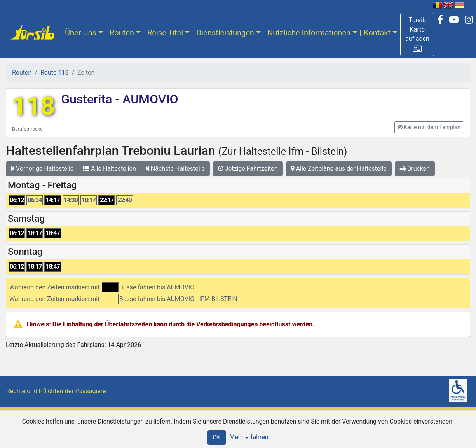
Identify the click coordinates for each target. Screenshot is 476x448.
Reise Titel (165, 33)
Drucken (415, 169)
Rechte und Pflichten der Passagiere (56, 391)
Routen (122, 33)
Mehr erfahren (249, 437)
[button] (417, 34)
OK (217, 437)
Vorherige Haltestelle (42, 169)
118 (33, 106)
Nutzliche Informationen (309, 33)
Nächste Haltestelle (175, 169)
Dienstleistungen (225, 33)
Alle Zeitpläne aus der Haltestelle (339, 169)
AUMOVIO (149, 99)
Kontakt (377, 33)
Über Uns (81, 33)
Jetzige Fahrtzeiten (248, 169)
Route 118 (54, 73)
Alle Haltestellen (109, 169)
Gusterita (88, 99)
